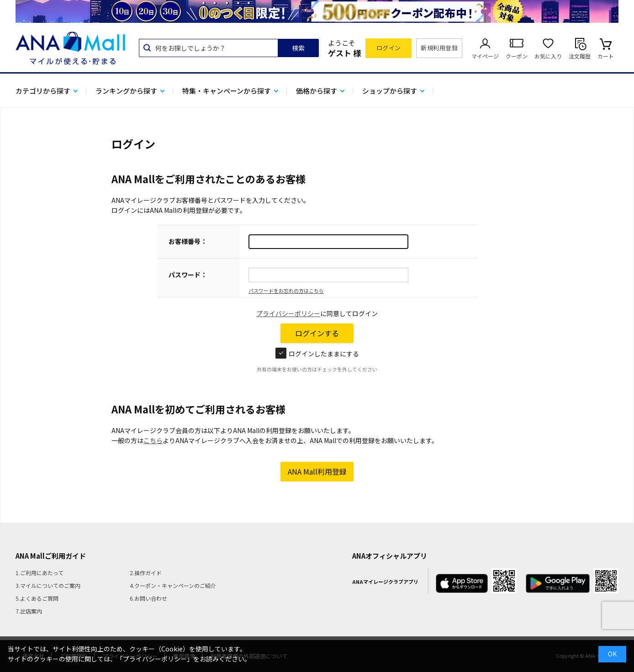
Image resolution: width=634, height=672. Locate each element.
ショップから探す (390, 91)
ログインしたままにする (317, 354)
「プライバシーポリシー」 (155, 659)
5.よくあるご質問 (37, 598)
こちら (153, 440)
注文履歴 (580, 56)
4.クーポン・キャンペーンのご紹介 (173, 585)
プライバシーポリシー (288, 313)
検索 (298, 48)
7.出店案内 (29, 611)
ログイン (389, 48)
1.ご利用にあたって (40, 573)
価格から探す (317, 91)
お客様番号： (188, 241)
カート (606, 56)
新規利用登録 (439, 48)
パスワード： (188, 275)
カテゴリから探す (43, 91)
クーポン (517, 56)
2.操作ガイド (146, 573)
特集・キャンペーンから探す (227, 91)
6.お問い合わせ (148, 598)
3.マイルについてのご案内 (48, 585)
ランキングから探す (126, 91)
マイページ (485, 56)
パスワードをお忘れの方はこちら (286, 291)
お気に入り (548, 56)
